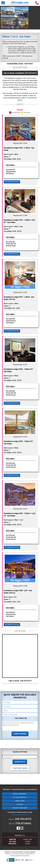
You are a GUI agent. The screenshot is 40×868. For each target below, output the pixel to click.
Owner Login (20, 801)
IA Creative (27, 856)
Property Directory (20, 808)
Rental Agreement (20, 794)
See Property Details (12, 182)
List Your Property (20, 797)
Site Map (20, 804)
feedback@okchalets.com (20, 815)
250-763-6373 (23, 819)
